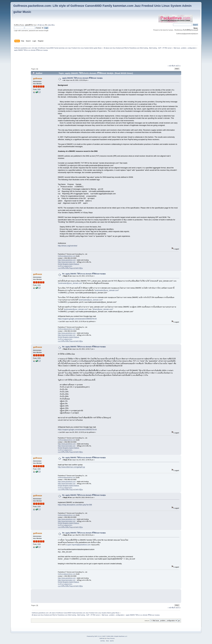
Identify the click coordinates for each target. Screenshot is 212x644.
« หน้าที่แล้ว (172, 66)
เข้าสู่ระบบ (41, 25)
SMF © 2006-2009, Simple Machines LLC (115, 636)
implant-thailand (74, 264)
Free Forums (111, 638)
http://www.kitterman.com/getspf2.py (71, 467)
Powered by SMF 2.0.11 (94, 636)
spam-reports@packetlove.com (79, 545)
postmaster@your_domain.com (70, 283)
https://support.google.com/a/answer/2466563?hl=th (77, 319)
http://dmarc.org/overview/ (68, 246)
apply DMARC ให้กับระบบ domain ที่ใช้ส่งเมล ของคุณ (82, 78)
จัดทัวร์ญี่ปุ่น (79, 268)
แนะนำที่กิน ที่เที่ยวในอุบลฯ (66, 268)
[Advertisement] (106, 58)
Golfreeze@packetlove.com (67, 256)
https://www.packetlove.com (67, 260)
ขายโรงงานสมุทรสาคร (65, 266)
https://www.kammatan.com (67, 262)
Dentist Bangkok (63, 264)
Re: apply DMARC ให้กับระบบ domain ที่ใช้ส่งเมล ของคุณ (84, 274)
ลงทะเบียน (51, 25)
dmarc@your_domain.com (103, 309)
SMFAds (102, 638)
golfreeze (38, 78)
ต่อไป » (178, 66)
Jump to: (147, 621)
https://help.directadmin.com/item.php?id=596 (75, 505)
